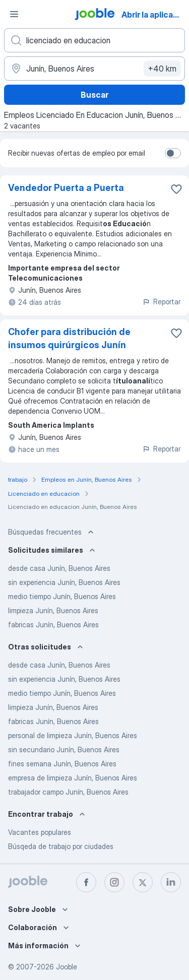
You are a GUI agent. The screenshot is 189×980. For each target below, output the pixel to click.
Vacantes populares (40, 832)
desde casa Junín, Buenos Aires (59, 568)
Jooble (67, 967)
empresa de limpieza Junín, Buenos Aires (73, 778)
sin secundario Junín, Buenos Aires (64, 749)
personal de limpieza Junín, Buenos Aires (73, 735)
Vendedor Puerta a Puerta (66, 188)
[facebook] (86, 882)
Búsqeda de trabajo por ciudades (61, 846)
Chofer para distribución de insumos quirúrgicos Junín (69, 338)
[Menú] (14, 14)
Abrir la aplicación (154, 15)
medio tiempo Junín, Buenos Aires (62, 596)
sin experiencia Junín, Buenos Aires (64, 582)
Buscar (94, 95)
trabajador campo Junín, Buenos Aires (68, 792)
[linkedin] (171, 882)
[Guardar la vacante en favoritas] (176, 189)
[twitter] (143, 882)
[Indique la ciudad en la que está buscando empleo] (94, 69)
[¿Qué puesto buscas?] (94, 40)
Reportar (161, 302)
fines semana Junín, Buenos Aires (62, 764)
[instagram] (114, 882)
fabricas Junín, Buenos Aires (53, 625)
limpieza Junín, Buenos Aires (53, 610)
